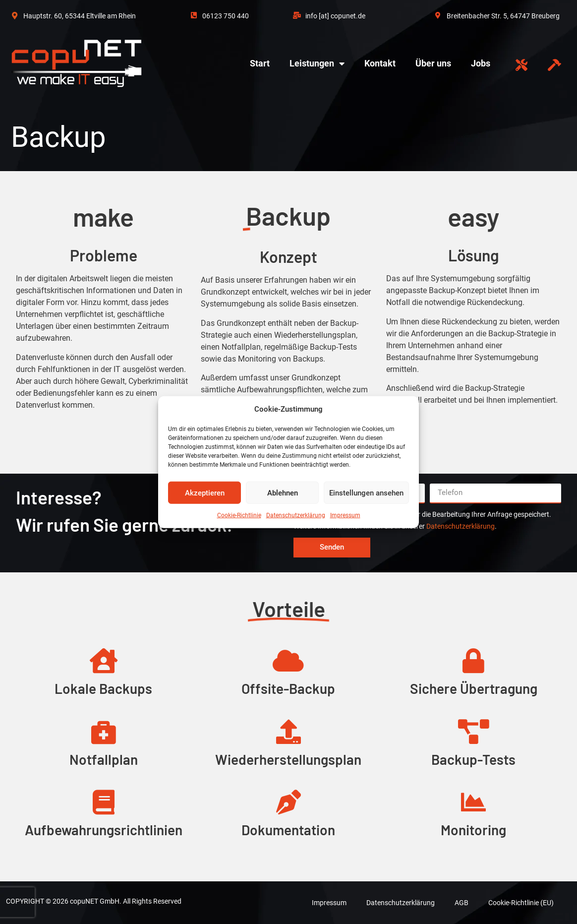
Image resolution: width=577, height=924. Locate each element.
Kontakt (380, 63)
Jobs (481, 63)
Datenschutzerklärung (296, 515)
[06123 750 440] (194, 11)
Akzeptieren (205, 493)
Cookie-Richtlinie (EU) (521, 903)
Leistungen (317, 63)
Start (260, 63)
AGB (462, 903)
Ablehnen (283, 493)
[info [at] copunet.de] (297, 11)
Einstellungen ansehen (366, 493)
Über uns (433, 63)
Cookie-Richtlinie (239, 515)
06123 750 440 (226, 16)
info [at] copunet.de (335, 16)
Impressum (345, 515)
